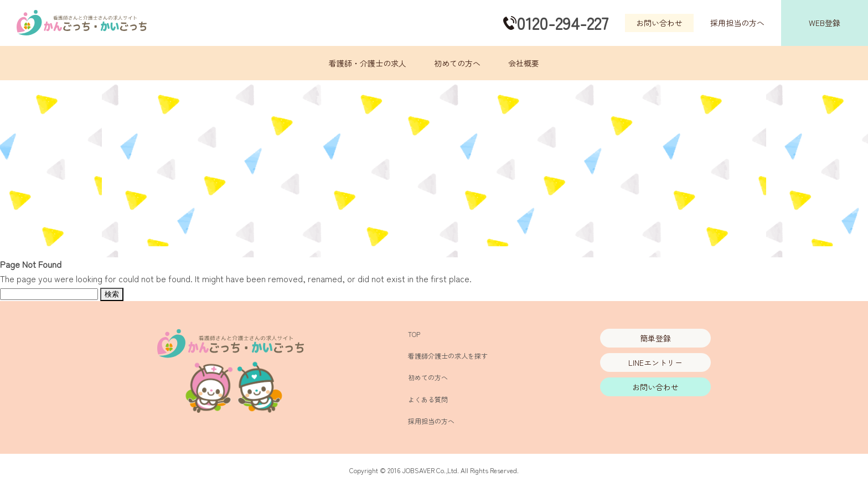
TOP (414, 334)
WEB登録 (825, 23)
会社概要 (524, 63)
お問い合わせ (659, 23)
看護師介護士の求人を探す (448, 356)
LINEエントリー (655, 362)
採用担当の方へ (737, 23)
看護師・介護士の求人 (368, 63)
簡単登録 (655, 338)
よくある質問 (428, 399)
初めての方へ (457, 63)
